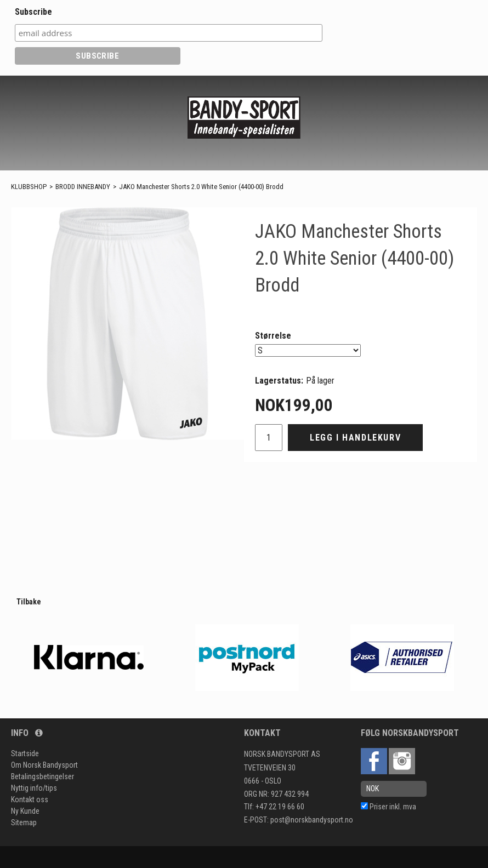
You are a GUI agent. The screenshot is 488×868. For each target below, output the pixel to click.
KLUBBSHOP (29, 187)
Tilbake (29, 602)
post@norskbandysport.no (312, 820)
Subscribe (33, 12)
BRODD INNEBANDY (83, 187)
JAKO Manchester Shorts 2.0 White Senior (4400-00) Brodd (201, 187)
